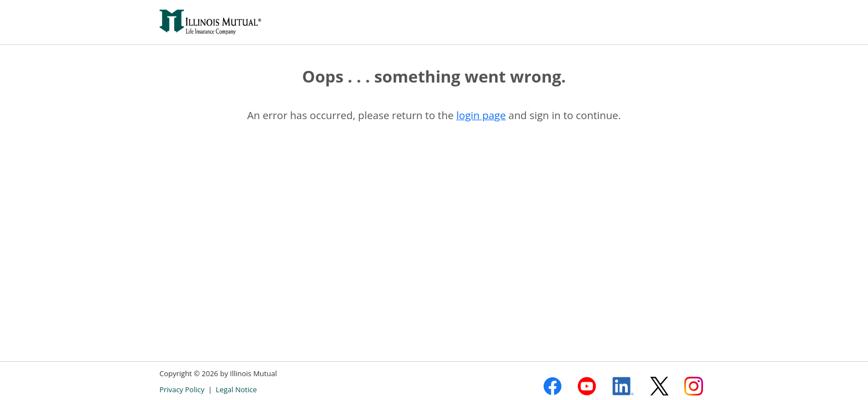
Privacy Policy (182, 389)
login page (481, 115)
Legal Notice (236, 389)
